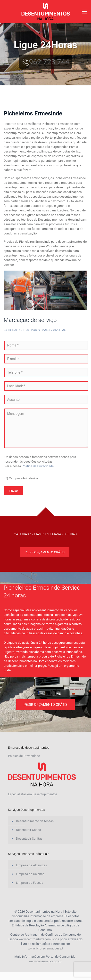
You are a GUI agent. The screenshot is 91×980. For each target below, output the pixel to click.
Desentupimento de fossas (35, 821)
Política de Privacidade (38, 466)
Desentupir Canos (29, 830)
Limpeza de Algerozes (31, 865)
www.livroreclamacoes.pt (46, 948)
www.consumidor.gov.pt (45, 961)
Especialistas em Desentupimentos (33, 794)
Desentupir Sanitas (29, 839)
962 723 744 (45, 62)
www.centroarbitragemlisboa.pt (41, 939)
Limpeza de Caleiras (30, 874)
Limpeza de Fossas (30, 883)
